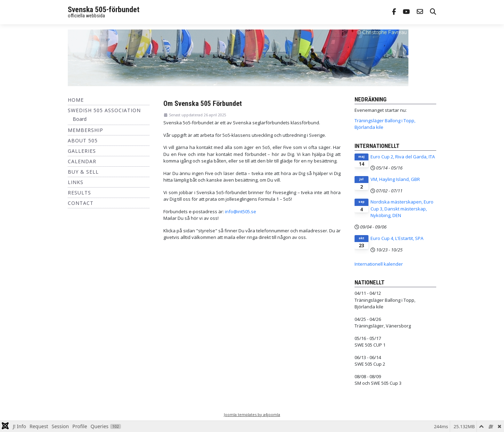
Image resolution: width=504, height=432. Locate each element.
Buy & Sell (83, 172)
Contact (81, 203)
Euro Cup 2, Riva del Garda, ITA (403, 157)
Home (76, 100)
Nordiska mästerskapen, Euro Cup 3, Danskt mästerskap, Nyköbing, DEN (402, 209)
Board (80, 119)
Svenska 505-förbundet (104, 10)
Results (79, 193)
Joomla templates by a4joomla (252, 414)
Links (76, 182)
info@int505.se (241, 211)
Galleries (82, 151)
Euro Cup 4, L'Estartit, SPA (397, 238)
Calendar (82, 161)
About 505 (83, 140)
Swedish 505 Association (104, 110)
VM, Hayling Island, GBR (395, 179)
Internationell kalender (379, 264)
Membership (86, 130)
